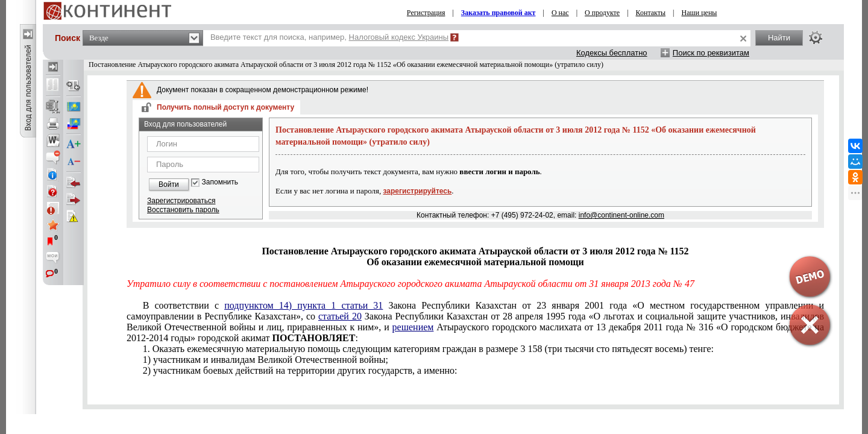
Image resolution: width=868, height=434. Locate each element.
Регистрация (426, 13)
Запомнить (220, 182)
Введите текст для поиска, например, (329, 37)
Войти (169, 184)
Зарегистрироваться (181, 201)
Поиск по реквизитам (711, 53)
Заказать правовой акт (498, 13)
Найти (779, 38)
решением (413, 327)
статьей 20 (340, 316)
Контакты (651, 13)
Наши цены (700, 13)
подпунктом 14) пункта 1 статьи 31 (303, 305)
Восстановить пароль (183, 210)
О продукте (602, 13)
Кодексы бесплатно (612, 53)
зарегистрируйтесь (418, 191)
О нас (560, 13)
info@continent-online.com (621, 215)
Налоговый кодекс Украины (399, 37)
